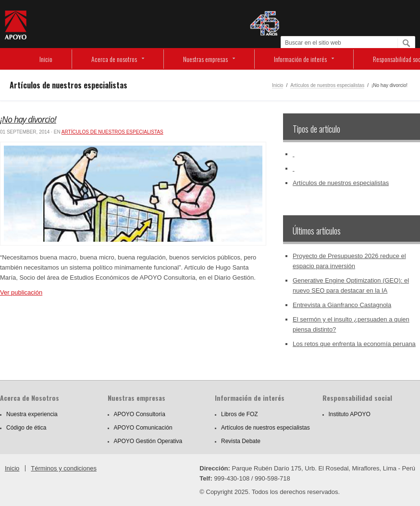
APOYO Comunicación (143, 428)
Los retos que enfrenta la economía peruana (354, 344)
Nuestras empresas (205, 59)
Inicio (46, 59)
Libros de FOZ (240, 414)
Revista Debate (241, 441)
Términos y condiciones (64, 468)
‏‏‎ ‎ (294, 154)
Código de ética (26, 428)
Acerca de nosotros (114, 59)
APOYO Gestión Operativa (148, 441)
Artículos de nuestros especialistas (327, 85)
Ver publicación (21, 292)
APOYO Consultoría (140, 414)
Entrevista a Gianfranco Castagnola (342, 305)
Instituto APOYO (350, 414)
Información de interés (300, 59)
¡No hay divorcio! (28, 119)
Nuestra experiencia (32, 414)
